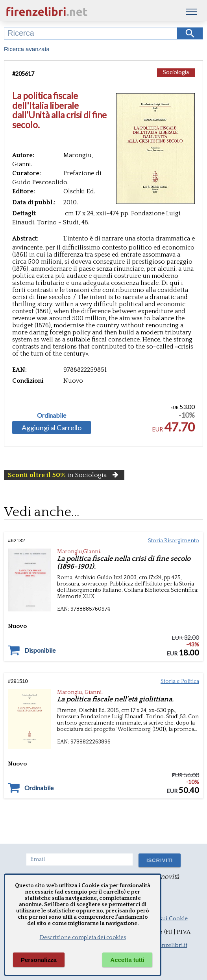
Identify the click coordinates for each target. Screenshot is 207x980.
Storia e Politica (180, 681)
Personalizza (39, 960)
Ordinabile (52, 415)
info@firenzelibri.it (163, 945)
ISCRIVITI (160, 860)
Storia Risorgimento (174, 541)
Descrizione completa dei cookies (83, 938)
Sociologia (176, 72)
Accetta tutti (127, 960)
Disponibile (40, 650)
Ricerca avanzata (27, 49)
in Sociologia (64, 475)
